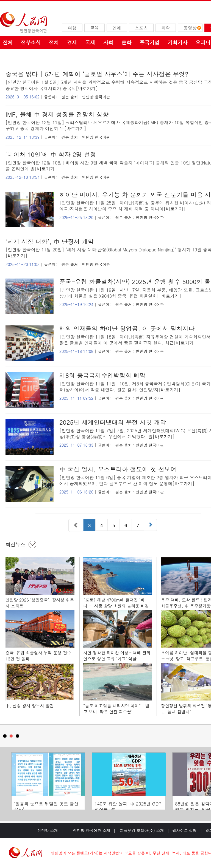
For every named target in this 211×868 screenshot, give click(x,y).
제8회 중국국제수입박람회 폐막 (102, 375)
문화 (126, 42)
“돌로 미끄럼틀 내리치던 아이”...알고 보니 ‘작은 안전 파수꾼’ (116, 709)
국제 (90, 42)
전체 (8, 42)
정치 (54, 42)
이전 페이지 (76, 525)
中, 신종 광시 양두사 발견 (30, 706)
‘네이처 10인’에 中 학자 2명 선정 (51, 154)
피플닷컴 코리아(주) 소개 (141, 830)
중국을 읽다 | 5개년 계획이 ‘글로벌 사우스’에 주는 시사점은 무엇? (97, 74)
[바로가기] (87, 88)
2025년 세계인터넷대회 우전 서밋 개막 (113, 422)
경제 (72, 42)
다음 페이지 (151, 525)
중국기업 (149, 42)
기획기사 (177, 42)
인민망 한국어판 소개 (92, 830)
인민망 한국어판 (96, 97)
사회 (108, 42)
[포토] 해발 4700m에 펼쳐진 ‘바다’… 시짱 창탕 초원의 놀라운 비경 (116, 603)
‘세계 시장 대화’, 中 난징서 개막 (50, 241)
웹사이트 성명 (184, 830)
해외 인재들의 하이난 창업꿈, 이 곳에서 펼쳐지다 (127, 328)
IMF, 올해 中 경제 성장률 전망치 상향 (57, 114)
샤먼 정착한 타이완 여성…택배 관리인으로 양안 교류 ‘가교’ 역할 (117, 656)
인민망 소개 (48, 830)
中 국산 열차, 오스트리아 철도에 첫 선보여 (118, 469)
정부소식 (31, 42)
